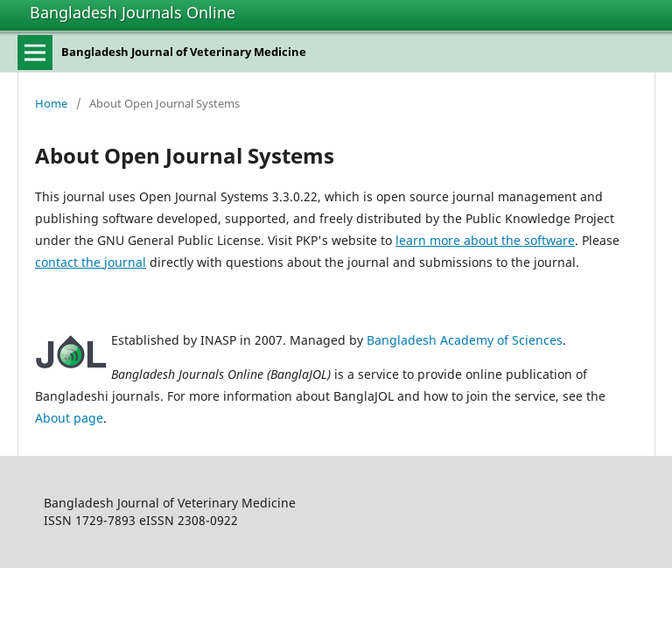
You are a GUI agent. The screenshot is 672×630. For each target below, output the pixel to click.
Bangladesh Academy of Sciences (465, 340)
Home (51, 103)
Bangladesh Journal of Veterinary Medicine (184, 52)
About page (69, 418)
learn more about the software (485, 240)
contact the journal (91, 262)
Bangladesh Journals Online (133, 12)
